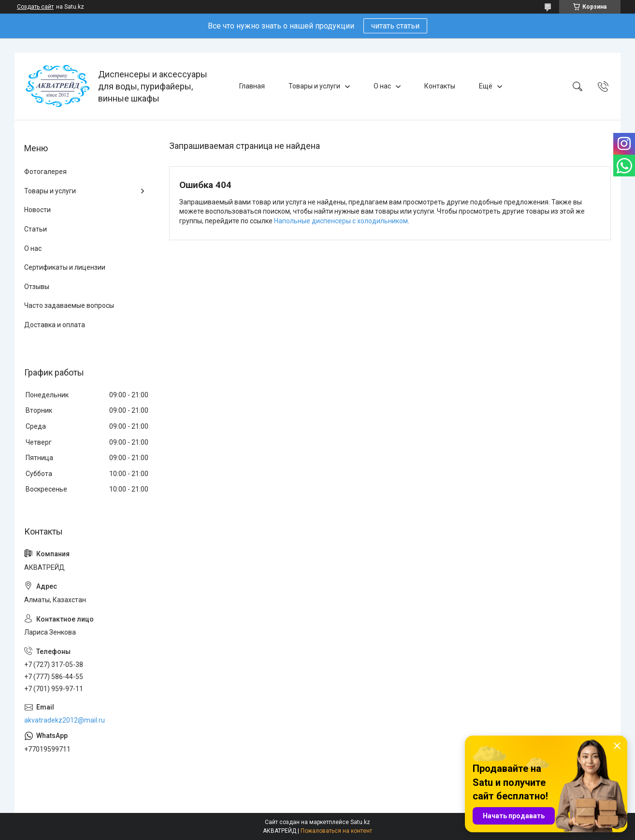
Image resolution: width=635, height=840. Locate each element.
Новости (37, 210)
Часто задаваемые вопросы (69, 305)
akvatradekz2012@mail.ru (65, 720)
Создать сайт (35, 7)
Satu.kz (360, 822)
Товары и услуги (314, 86)
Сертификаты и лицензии (65, 267)
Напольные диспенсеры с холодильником (341, 221)
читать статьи (395, 26)
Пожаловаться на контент (336, 831)
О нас (382, 86)
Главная (252, 86)
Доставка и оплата (55, 325)
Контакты (440, 86)
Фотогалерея (45, 172)
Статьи (36, 229)
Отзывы (37, 287)
